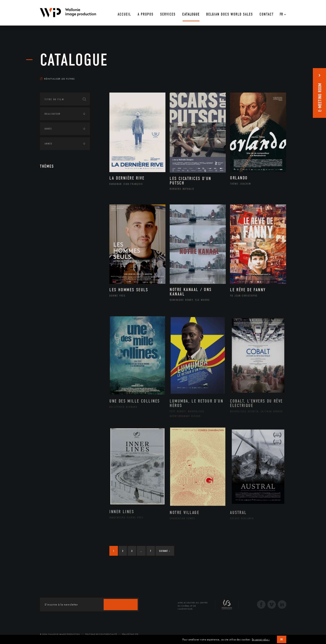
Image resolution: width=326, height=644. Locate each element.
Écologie (50, 302)
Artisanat (56, 200)
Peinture (54, 247)
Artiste (54, 207)
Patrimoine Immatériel (65, 241)
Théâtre (54, 275)
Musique (55, 234)
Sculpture (56, 268)
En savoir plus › (261, 640)
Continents (52, 289)
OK (282, 639)
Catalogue (74, 60)
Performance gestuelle (65, 254)
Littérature (56, 227)
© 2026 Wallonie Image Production (60, 634)
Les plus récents (276, 75)
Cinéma (54, 214)
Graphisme (56, 220)
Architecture (58, 193)
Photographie (59, 261)
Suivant (164, 551)
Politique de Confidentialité (101, 634)
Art (46, 181)
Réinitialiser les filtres (57, 79)
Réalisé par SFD (130, 634)
